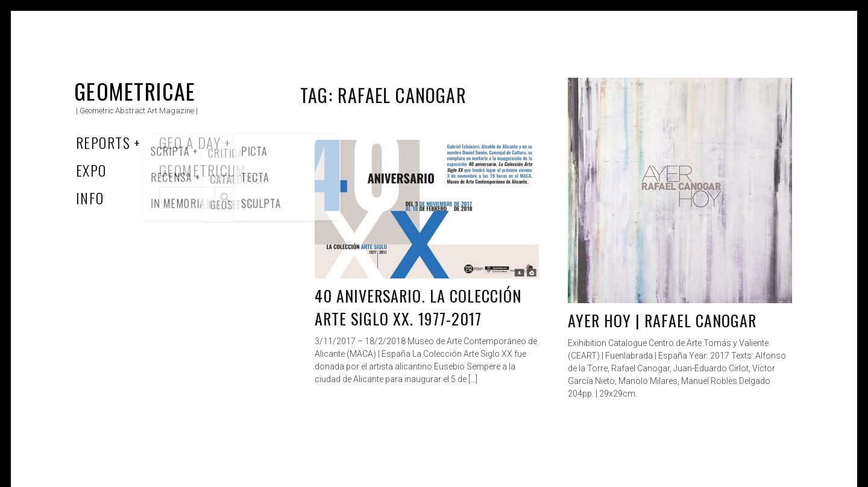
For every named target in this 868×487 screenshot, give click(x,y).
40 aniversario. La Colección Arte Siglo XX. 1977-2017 (418, 307)
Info (90, 198)
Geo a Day (190, 142)
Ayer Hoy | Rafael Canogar (662, 320)
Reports (103, 142)
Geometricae (135, 91)
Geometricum (203, 170)
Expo (91, 170)
